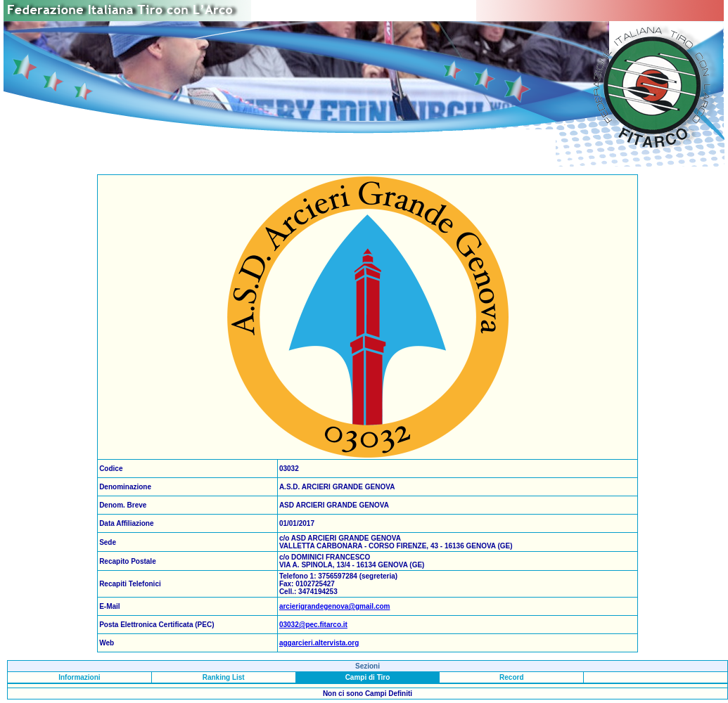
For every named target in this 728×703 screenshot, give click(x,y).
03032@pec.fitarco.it (313, 625)
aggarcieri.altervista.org (319, 643)
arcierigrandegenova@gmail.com (335, 606)
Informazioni (79, 677)
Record (511, 677)
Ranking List (224, 677)
